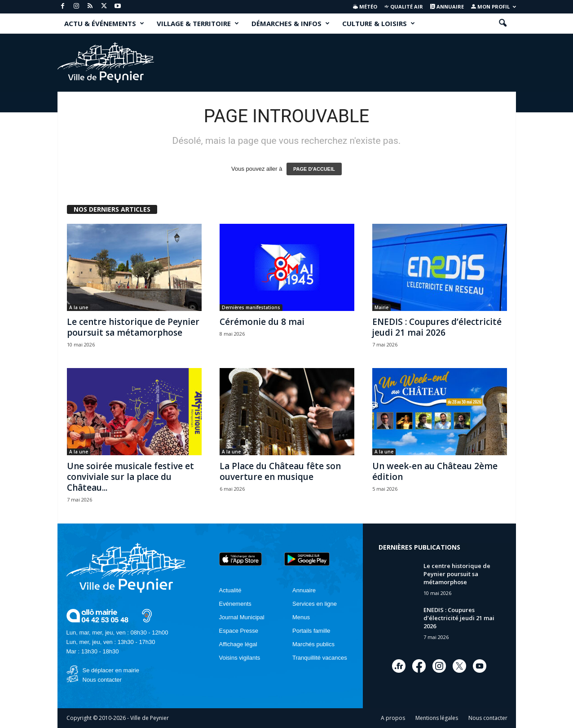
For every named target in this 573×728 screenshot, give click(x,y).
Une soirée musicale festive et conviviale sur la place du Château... (130, 477)
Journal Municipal (242, 617)
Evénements (235, 604)
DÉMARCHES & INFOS (291, 23)
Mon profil (494, 7)
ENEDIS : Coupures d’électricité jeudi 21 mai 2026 (437, 327)
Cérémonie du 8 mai (262, 322)
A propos (393, 718)
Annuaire (447, 7)
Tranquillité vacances (320, 658)
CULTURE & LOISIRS (379, 23)
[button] (502, 23)
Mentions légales (437, 718)
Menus (301, 617)
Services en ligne (315, 604)
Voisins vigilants (240, 658)
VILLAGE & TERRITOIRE (198, 23)
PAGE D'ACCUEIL (314, 169)
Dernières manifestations (251, 307)
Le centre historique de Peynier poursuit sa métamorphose (133, 327)
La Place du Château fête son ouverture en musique (280, 471)
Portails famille (311, 631)
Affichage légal (238, 644)
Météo (365, 7)
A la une (79, 307)
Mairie (381, 307)
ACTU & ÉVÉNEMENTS (104, 23)
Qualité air (403, 7)
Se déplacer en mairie (111, 670)
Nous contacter (102, 680)
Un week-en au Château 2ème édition (435, 471)
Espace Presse (239, 631)
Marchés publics (313, 644)
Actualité (230, 590)
